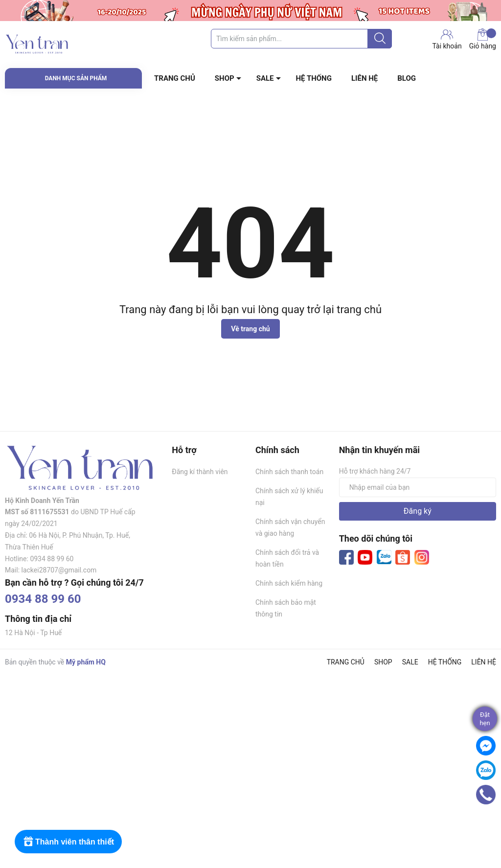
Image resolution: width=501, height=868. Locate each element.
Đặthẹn (485, 719)
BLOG (407, 78)
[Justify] (380, 39)
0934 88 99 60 (43, 599)
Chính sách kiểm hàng (289, 583)
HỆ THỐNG (314, 78)
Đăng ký (418, 511)
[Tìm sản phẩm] (301, 39)
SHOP (225, 78)
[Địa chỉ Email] (418, 487)
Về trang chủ (250, 329)
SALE (265, 78)
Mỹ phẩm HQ (86, 662)
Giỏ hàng (483, 39)
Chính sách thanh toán (289, 472)
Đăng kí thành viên (200, 472)
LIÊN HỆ (364, 78)
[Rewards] (68, 842)
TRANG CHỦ (175, 78)
